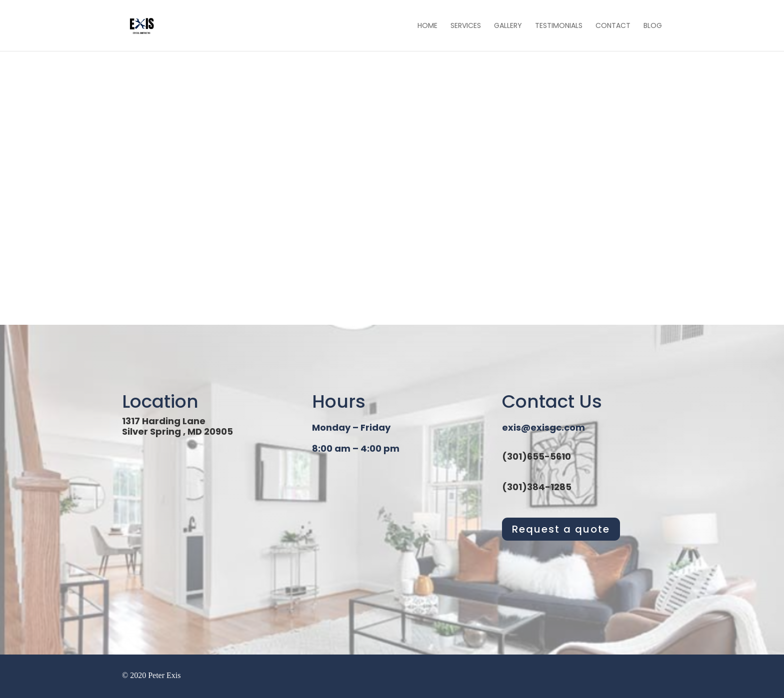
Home (427, 26)
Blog (653, 26)
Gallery (508, 26)
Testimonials (559, 26)
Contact (613, 26)
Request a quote (561, 529)
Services (466, 26)
